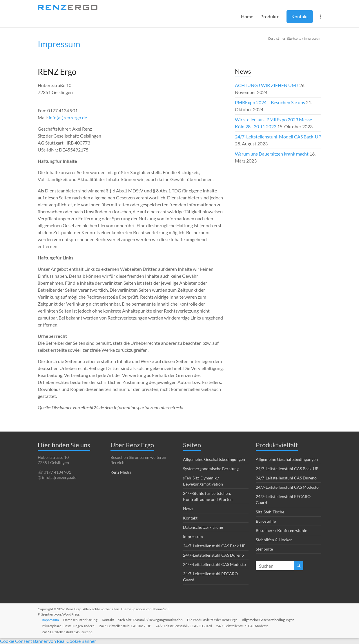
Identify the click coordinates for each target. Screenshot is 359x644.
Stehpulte (264, 549)
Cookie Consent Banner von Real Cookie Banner (48, 641)
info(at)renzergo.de (68, 117)
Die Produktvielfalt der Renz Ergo (214, 619)
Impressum (193, 536)
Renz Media (121, 472)
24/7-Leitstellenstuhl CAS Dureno (213, 555)
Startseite (294, 38)
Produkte (270, 16)
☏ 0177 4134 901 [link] (54, 472)
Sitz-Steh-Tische (270, 512)
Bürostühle (266, 521)
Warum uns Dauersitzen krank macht (272, 154)
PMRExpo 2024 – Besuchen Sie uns (270, 102)
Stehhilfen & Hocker (274, 540)
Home (247, 16)
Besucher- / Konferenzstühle (281, 530)
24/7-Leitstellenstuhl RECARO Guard (185, 626)
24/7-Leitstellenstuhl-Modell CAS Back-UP (278, 137)
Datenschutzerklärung (203, 527)
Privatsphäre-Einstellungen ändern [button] (69, 626)
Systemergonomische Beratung (211, 469)
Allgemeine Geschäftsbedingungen (214, 459)
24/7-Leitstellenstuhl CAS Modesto (214, 564)
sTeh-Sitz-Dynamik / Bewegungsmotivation (152, 619)
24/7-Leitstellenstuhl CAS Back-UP (214, 546)
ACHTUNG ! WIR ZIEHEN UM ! (267, 85)
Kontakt (300, 16)
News (188, 509)
